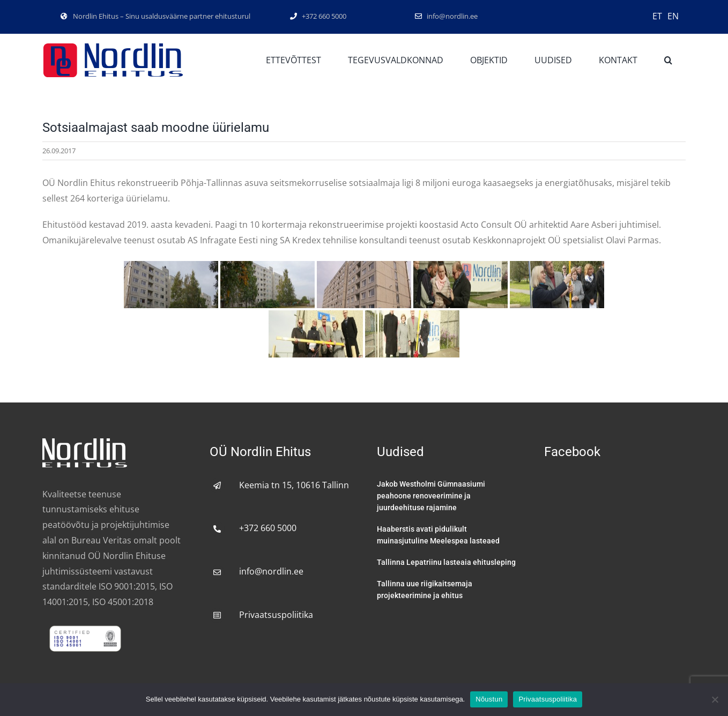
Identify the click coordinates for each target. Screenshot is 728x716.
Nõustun (489, 699)
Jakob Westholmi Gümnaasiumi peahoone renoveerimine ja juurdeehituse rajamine (431, 496)
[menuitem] (657, 16)
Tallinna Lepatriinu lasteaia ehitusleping (446, 562)
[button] (668, 61)
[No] (715, 699)
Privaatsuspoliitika (276, 615)
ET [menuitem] (657, 16)
